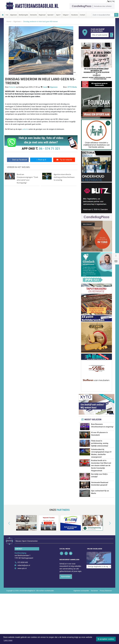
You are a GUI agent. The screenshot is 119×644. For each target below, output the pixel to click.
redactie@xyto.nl (24, 562)
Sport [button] (58, 15)
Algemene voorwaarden (81, 588)
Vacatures (74, 15)
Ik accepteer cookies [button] (106, 639)
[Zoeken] (116, 15)
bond (45, 87)
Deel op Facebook (18, 160)
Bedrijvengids (23, 15)
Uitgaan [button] (65, 15)
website (25, 129)
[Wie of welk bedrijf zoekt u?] (100, 35)
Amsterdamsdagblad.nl (37, 6)
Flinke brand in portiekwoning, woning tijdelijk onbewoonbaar (100, 443)
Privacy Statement (106, 588)
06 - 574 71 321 (50, 149)
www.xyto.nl (22, 565)
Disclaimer (94, 588)
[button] (7, 523)
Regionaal (42, 15)
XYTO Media (72, 87)
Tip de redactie (64, 160)
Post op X (41, 160)
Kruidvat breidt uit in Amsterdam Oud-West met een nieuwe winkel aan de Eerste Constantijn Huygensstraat (101, 466)
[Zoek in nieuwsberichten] (103, 15)
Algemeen (13, 15)
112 (7, 15)
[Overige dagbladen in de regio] (99, 554)
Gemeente (33, 15)
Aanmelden (66, 573)
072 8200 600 (23, 559)
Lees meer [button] (8, 640)
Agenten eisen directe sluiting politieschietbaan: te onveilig (64, 177)
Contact (82, 15)
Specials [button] (50, 15)
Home (9, 22)
